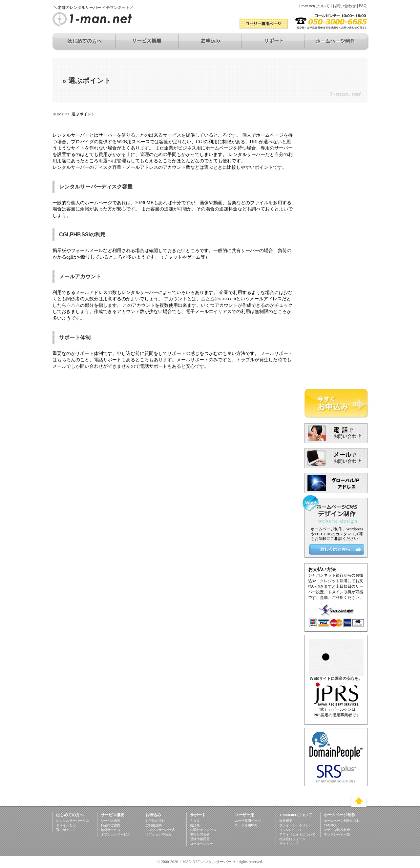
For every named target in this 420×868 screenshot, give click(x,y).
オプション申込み (158, 834)
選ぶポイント (66, 830)
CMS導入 (331, 825)
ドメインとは (66, 825)
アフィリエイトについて (297, 834)
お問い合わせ (344, 6)
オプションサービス (115, 834)
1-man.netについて (314, 6)
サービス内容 (111, 821)
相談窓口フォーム (292, 839)
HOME (58, 114)
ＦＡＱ (195, 821)
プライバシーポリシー (296, 825)
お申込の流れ (155, 821)
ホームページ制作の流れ (342, 821)
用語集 (195, 825)
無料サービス (111, 830)
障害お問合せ (200, 834)
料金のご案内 (111, 825)
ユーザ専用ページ (248, 821)
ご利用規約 (154, 825)
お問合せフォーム (203, 830)
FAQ (363, 6)
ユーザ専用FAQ (246, 825)
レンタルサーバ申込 (160, 830)
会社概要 (286, 821)
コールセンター (201, 844)
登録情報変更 (200, 839)
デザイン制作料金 (337, 830)
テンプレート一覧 (337, 834)
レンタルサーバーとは (73, 821)
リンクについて (291, 830)
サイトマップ (289, 844)
